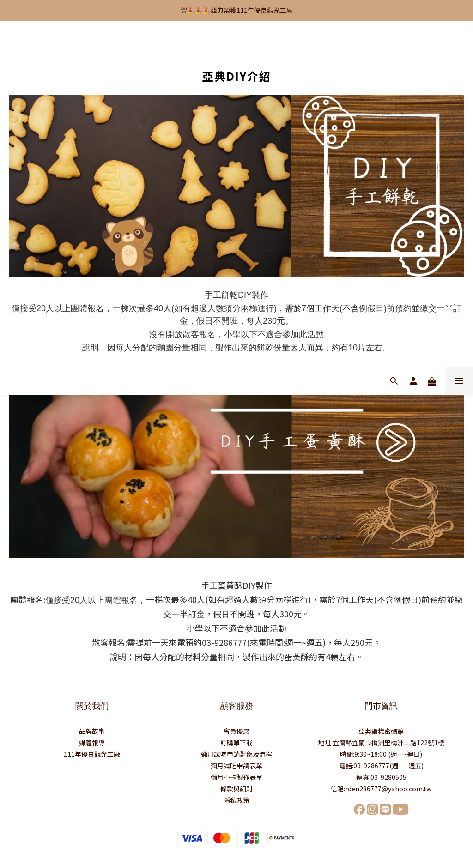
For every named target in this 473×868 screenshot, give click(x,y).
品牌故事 (92, 731)
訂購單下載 (236, 742)
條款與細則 (236, 789)
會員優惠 (236, 731)
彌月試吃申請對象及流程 (236, 754)
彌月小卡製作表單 (236, 777)
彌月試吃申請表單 (236, 766)
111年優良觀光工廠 (92, 754)
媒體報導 (92, 742)
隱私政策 (236, 800)
